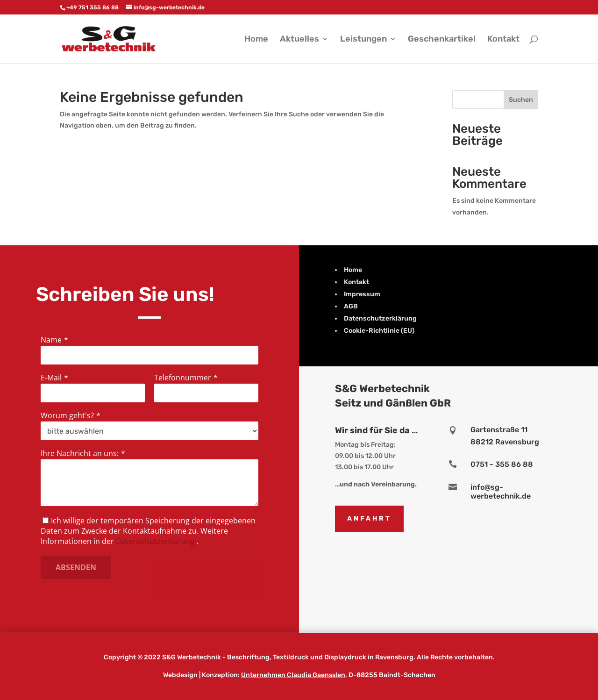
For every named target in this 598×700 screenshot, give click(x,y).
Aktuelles (299, 40)
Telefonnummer (182, 377)
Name (52, 340)
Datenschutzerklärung (155, 541)
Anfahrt (369, 518)
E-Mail (52, 378)
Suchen (521, 100)
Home (256, 40)
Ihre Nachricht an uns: (81, 453)
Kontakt (503, 40)
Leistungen (363, 40)
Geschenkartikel (442, 40)
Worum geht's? (68, 415)
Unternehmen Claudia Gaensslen (293, 675)
